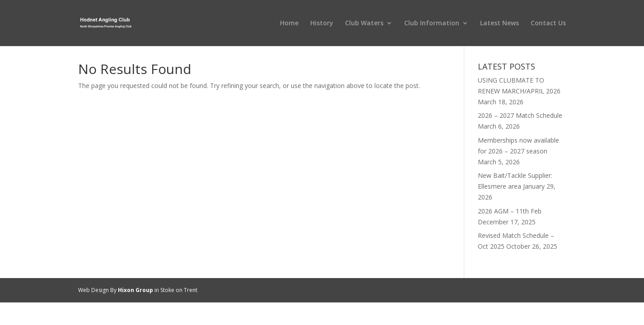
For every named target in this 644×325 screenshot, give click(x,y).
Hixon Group (135, 290)
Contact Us (548, 23)
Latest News (499, 23)
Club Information (432, 23)
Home (289, 23)
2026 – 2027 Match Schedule (520, 115)
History (322, 23)
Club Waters (364, 23)
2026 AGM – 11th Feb (510, 211)
